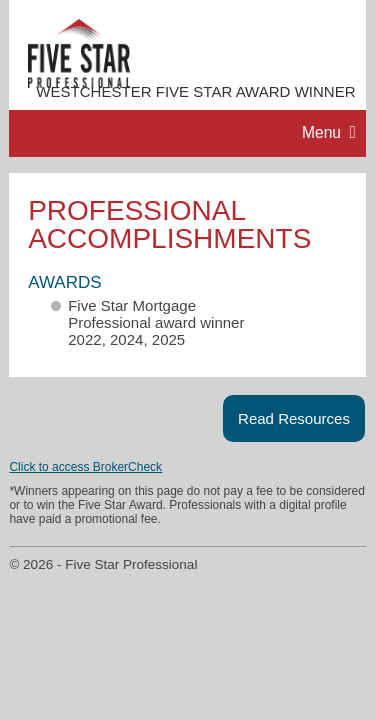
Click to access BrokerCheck (85, 467)
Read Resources (294, 418)
